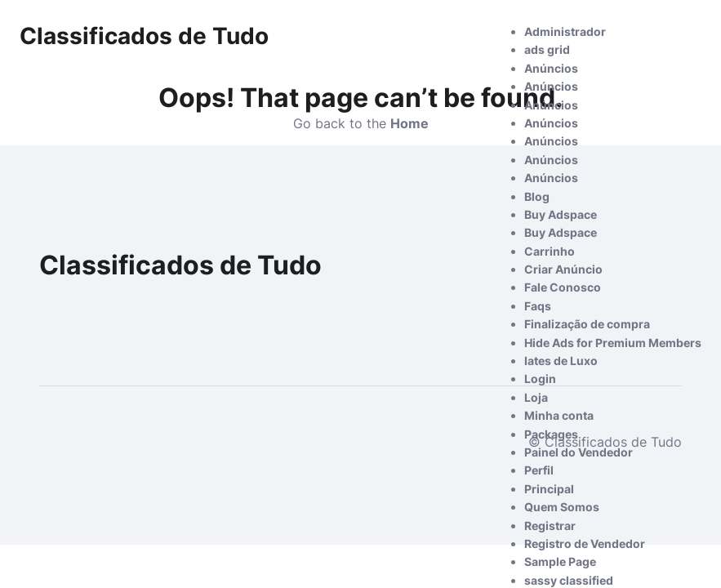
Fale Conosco (563, 287)
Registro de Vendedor (585, 543)
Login (540, 379)
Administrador (565, 31)
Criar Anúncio (563, 269)
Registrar (550, 526)
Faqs (538, 306)
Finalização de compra (587, 324)
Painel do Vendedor (579, 452)
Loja (536, 397)
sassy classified (569, 580)
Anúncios (551, 68)
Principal (549, 489)
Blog (537, 196)
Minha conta (559, 415)
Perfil (539, 470)
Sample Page (560, 561)
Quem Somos (562, 507)
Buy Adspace (561, 214)
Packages (551, 434)
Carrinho (550, 251)
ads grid (547, 49)
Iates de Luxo (561, 361)
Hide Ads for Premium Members (613, 343)
